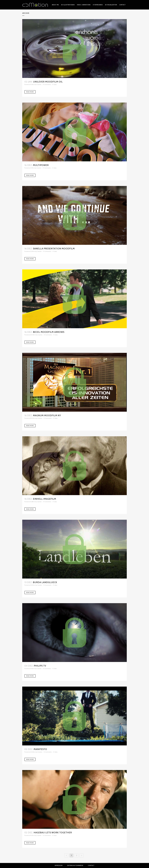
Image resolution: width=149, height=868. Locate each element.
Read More (30, 92)
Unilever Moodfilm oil (48, 82)
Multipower (41, 165)
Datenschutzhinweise (75, 865)
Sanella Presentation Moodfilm (54, 249)
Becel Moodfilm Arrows (49, 332)
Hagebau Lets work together (53, 833)
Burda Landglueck (45, 582)
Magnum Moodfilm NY (47, 415)
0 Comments (47, 84)
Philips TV (40, 666)
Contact (91, 865)
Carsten (39, 84)
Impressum (59, 865)
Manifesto (40, 749)
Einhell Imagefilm (45, 499)
